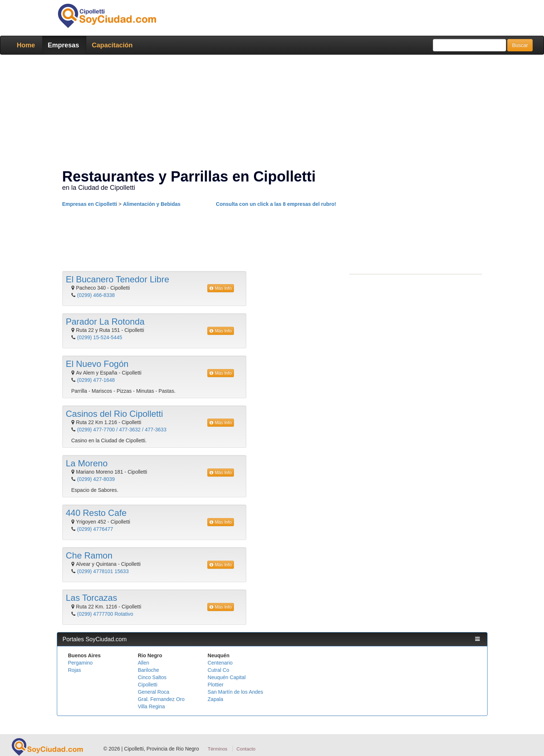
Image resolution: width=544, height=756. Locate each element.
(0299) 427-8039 (96, 479)
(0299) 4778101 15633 (103, 571)
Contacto (246, 749)
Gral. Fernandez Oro (161, 699)
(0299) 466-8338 (96, 295)
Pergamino (81, 663)
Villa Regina (151, 706)
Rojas (75, 670)
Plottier (216, 685)
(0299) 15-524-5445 (100, 337)
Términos (218, 749)
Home (26, 45)
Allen (143, 663)
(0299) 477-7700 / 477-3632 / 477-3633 (122, 430)
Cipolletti (148, 685)
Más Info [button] (221, 288)
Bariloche (148, 670)
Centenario (220, 663)
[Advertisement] (270, 113)
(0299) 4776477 (95, 529)
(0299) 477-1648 (96, 380)
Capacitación (112, 45)
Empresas (63, 45)
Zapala (216, 699)
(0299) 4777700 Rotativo (105, 614)
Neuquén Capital (227, 677)
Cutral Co (218, 670)
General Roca (153, 692)
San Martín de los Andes (236, 692)
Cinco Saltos (152, 677)
